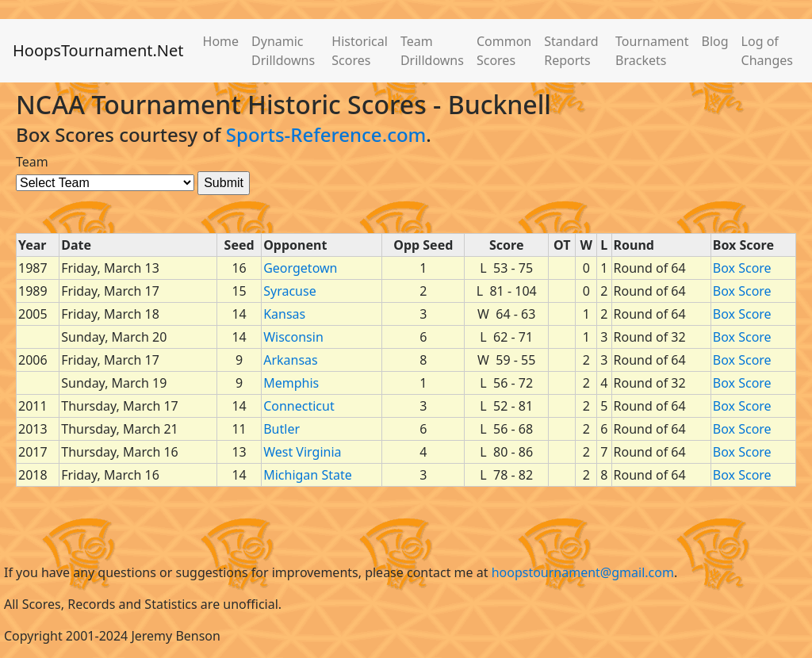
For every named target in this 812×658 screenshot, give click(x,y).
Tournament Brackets (652, 51)
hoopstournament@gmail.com (583, 572)
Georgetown (300, 268)
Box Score (742, 268)
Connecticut (299, 406)
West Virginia (302, 452)
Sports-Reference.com (326, 134)
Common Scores (504, 51)
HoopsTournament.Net (98, 50)
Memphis (291, 383)
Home (221, 41)
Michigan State (308, 475)
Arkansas (291, 360)
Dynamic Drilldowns (283, 51)
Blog (715, 41)
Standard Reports (571, 51)
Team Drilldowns (432, 51)
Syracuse (289, 291)
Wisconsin (293, 337)
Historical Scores (360, 51)
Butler (282, 429)
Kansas (284, 314)
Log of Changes (767, 51)
